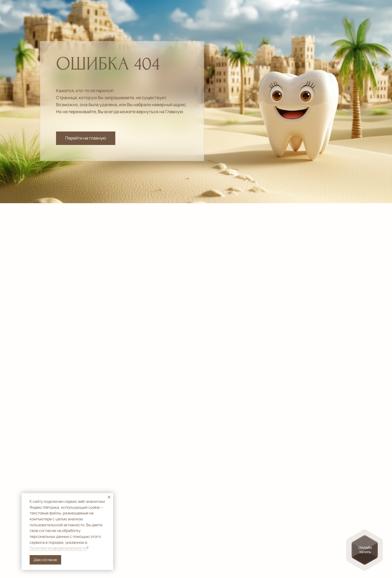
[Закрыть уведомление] (109, 497)
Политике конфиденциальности (58, 548)
